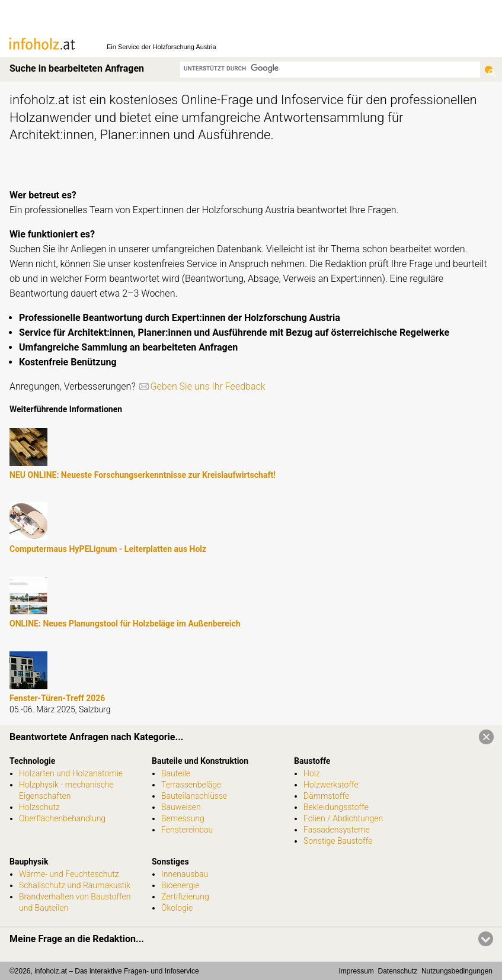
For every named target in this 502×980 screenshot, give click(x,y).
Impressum (356, 971)
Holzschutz (39, 807)
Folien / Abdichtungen (343, 818)
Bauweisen (181, 807)
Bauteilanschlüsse (194, 796)
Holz (312, 773)
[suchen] (330, 68)
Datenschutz (398, 971)
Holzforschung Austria (185, 47)
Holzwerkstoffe (331, 785)
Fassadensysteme (337, 830)
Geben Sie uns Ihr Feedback (208, 386)
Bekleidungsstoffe (336, 807)
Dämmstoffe (326, 796)
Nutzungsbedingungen (457, 971)
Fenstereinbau (187, 830)
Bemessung (183, 818)
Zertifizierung (185, 897)
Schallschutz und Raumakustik (75, 885)
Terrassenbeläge (191, 785)
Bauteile (176, 773)
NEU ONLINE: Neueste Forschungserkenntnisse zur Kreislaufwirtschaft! (143, 475)
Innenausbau (185, 874)
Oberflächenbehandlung (62, 818)
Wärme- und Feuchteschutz (69, 874)
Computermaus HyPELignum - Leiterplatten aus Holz (108, 549)
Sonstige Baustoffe (338, 841)
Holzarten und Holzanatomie (71, 773)
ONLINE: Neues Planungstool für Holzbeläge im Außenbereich (125, 624)
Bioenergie (180, 885)
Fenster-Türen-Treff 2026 (57, 698)
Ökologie (177, 908)
